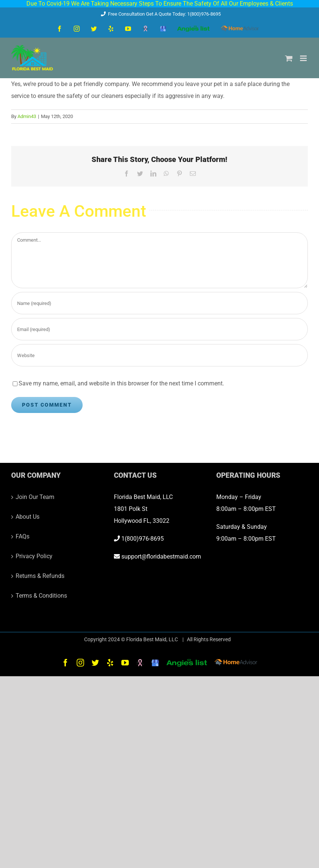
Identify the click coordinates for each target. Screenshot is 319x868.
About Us (28, 517)
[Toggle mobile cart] (289, 58)
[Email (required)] (159, 329)
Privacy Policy (34, 556)
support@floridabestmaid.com (157, 557)
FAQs (23, 536)
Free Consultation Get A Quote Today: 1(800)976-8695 (159, 14)
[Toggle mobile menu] (304, 58)
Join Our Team (35, 497)
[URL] (159, 355)
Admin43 (27, 116)
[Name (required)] (159, 303)
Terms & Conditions (41, 596)
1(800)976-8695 (139, 539)
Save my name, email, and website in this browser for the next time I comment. (121, 383)
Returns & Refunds (40, 576)
